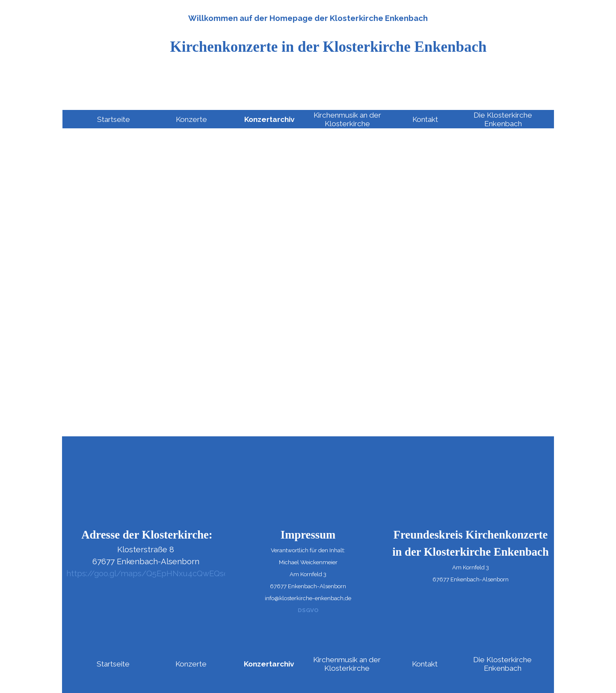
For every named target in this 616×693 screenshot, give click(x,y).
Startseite (114, 119)
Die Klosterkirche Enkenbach (503, 119)
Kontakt (425, 119)
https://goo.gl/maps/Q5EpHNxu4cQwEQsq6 (150, 573)
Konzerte (191, 119)
